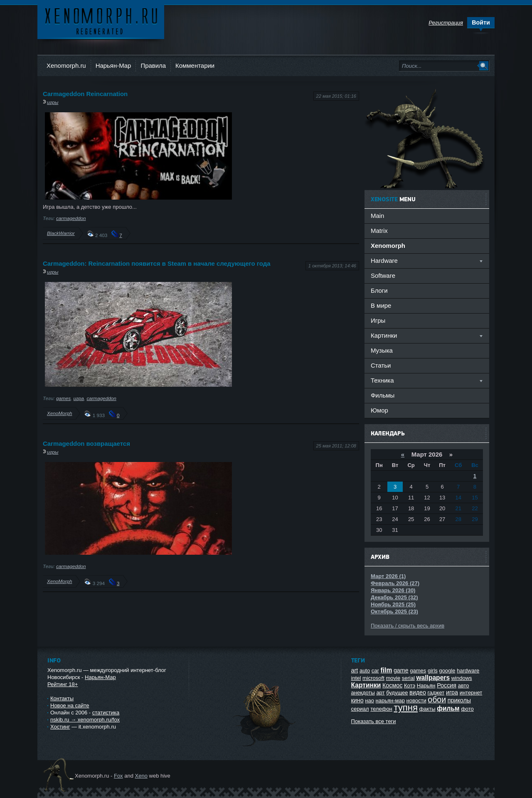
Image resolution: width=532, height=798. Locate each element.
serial (408, 678)
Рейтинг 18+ (63, 684)
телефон (381, 709)
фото (467, 709)
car (375, 671)
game (401, 670)
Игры (378, 320)
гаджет (436, 693)
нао (369, 700)
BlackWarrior (61, 233)
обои (437, 699)
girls (433, 671)
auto (365, 671)
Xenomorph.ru (66, 65)
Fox (118, 776)
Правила (153, 65)
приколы (459, 700)
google (447, 671)
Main (377, 216)
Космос (392, 685)
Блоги (379, 290)
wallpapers (433, 678)
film (387, 670)
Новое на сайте (70, 705)
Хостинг (60, 727)
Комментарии (195, 65)
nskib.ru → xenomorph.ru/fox (85, 720)
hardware (468, 671)
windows (462, 678)
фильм (448, 708)
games (63, 398)
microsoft (373, 678)
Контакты (62, 698)
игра (79, 398)
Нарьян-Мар (113, 65)
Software (383, 275)
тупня (406, 708)
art (355, 670)
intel (356, 678)
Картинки (366, 685)
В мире (381, 305)
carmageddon (71, 218)
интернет (471, 693)
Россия (447, 685)
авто (464, 686)
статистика (106, 713)
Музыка (382, 350)
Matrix (379, 231)
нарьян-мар (390, 700)
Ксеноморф (101, 21)
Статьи (381, 365)
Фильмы (383, 395)
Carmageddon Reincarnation (85, 94)
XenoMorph (59, 413)
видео (418, 692)
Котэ (410, 686)
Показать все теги (374, 721)
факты (427, 709)
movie (393, 678)
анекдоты (363, 693)
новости (416, 700)
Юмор (379, 410)
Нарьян (426, 686)
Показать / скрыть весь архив (408, 626)
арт (380, 693)
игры (53, 102)
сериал (360, 709)
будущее (397, 693)
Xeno (141, 776)
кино (357, 700)
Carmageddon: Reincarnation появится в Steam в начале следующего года (157, 263)
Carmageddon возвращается (86, 443)
